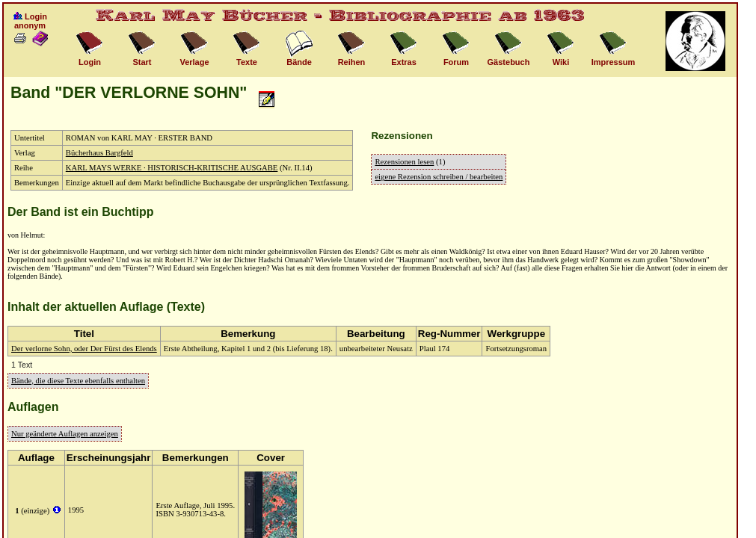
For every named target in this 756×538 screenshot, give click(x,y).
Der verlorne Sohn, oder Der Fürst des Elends (84, 349)
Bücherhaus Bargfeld (99, 153)
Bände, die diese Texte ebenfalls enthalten (78, 381)
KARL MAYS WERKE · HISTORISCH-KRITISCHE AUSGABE (172, 168)
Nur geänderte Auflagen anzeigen (65, 434)
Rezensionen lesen (404, 162)
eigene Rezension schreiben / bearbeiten (439, 177)
